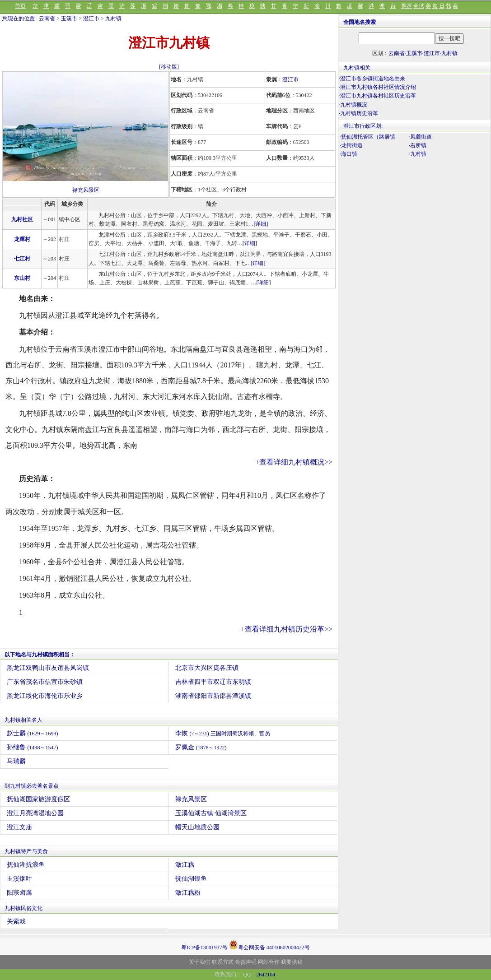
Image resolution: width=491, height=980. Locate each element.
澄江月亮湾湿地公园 (35, 813)
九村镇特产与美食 (26, 851)
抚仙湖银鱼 (191, 879)
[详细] (261, 224)
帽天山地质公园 (197, 827)
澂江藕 (185, 865)
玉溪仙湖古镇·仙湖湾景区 (211, 813)
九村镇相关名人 (23, 720)
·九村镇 (418, 154)
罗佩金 (201, 747)
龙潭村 (22, 239)
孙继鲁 (33, 747)
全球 (419, 6)
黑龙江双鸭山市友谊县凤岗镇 (48, 668)
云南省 (47, 19)
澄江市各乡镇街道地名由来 (373, 79)
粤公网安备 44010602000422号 (269, 945)
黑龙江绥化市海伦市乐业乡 (45, 696)
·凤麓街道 (420, 137)
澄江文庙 (19, 827)
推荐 (407, 6)
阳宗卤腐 (19, 893)
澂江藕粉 (188, 893)
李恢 (223, 733)
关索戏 (16, 922)
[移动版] (169, 67)
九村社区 (22, 219)
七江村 (22, 259)
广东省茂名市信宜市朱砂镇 (45, 682)
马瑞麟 (16, 761)
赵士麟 (33, 733)
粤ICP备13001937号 (204, 947)
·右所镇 (418, 145)
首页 (20, 6)
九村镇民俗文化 (23, 908)
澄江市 (91, 19)
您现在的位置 (19, 19)
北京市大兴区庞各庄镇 (207, 668)
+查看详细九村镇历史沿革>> (287, 629)
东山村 (22, 278)
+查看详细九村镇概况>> (294, 462)
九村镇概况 (354, 105)
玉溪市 (69, 19)
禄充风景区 (86, 190)
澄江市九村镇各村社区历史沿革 (378, 96)
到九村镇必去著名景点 (32, 786)
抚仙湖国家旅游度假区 (38, 799)
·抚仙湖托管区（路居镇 (367, 137)
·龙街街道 (351, 145)
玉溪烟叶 (19, 879)
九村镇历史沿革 (359, 113)
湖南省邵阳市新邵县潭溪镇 (213, 696)
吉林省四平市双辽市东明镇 (213, 682)
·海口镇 (348, 154)
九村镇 (113, 19)
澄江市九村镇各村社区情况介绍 (378, 87)
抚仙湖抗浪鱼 (26, 865)
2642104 (266, 975)
